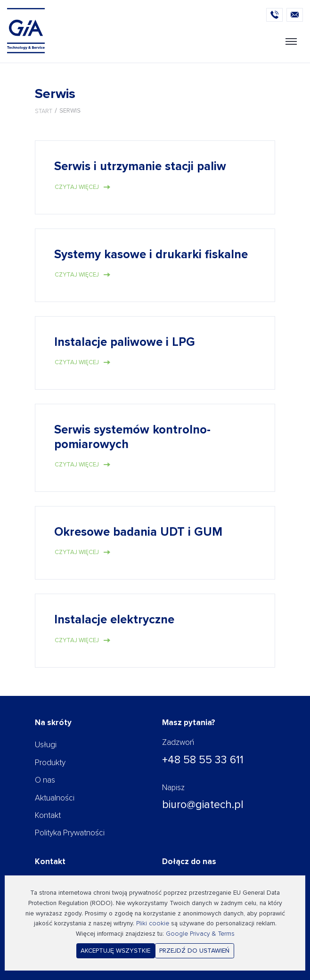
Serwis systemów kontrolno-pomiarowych (132, 437)
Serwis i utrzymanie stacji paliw (140, 167)
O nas (45, 780)
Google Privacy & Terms (200, 934)
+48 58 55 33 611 (203, 760)
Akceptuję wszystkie (115, 951)
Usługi (46, 745)
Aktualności (55, 798)
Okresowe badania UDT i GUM (138, 532)
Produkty (50, 763)
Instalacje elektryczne (114, 620)
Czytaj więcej (77, 187)
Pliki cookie (153, 923)
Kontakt (48, 815)
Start (44, 111)
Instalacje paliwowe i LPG (125, 342)
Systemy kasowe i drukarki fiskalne (151, 255)
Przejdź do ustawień (194, 951)
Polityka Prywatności (70, 833)
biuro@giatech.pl (203, 805)
